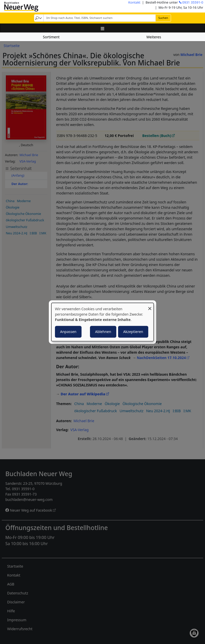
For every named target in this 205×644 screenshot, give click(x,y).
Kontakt (134, 2)
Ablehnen (103, 332)
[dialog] (102, 322)
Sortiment (51, 37)
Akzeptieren (133, 332)
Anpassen (68, 332)
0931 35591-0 (193, 2)
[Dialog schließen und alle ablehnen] (150, 306)
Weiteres (154, 37)
